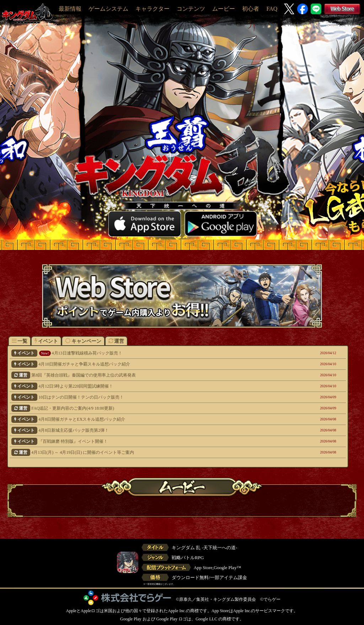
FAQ (272, 9)
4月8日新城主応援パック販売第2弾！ (146, 430)
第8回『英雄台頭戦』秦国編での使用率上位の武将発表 (146, 375)
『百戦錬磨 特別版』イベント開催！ (146, 441)
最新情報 (70, 9)
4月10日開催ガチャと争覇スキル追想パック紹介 (146, 364)
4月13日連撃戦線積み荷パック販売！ (146, 353)
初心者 (251, 9)
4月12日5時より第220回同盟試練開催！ (146, 386)
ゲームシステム (108, 9)
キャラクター (152, 9)
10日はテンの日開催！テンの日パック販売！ (146, 397)
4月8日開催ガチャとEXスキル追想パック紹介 (146, 419)
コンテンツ (191, 9)
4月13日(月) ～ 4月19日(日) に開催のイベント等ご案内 (146, 452)
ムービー (224, 9)
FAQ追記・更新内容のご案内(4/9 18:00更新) (146, 408)
